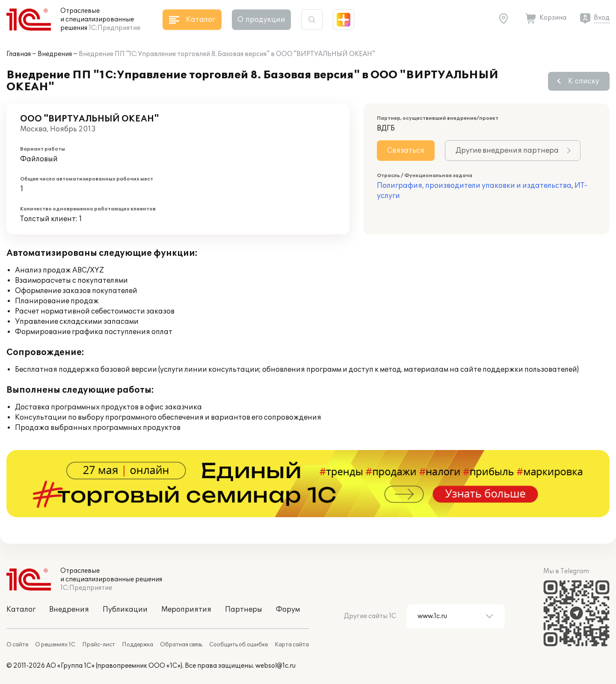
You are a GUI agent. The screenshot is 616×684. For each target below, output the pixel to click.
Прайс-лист (99, 645)
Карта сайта (292, 645)
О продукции (261, 20)
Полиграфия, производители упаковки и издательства (474, 186)
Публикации (125, 610)
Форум (288, 610)
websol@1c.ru (275, 666)
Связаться (406, 151)
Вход (602, 18)
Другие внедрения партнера (507, 151)
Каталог (21, 610)
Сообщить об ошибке (238, 645)
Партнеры (244, 610)
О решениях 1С (55, 645)
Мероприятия (186, 610)
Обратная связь (181, 645)
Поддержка (138, 645)
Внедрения (55, 54)
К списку (584, 81)
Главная (19, 54)
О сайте (17, 645)
